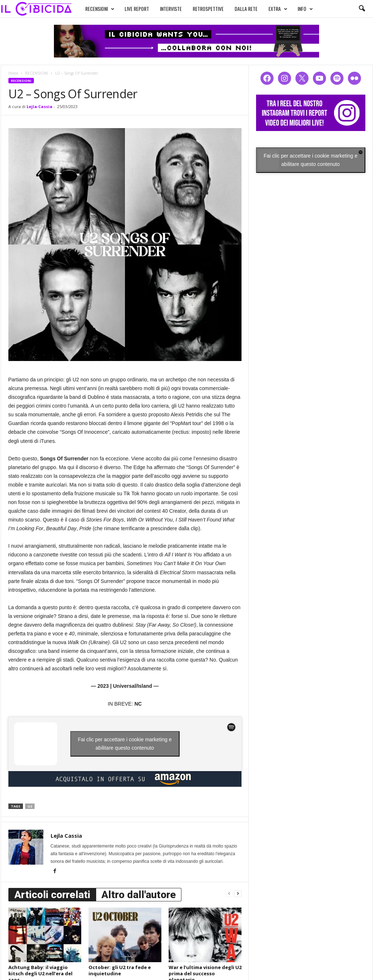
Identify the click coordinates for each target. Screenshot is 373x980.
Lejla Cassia (40, 106)
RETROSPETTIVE (208, 9)
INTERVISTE (171, 9)
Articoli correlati (52, 895)
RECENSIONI (100, 9)
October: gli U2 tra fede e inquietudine (120, 970)
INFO (305, 9)
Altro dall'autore (139, 895)
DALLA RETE (246, 9)
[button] (362, 9)
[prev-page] (229, 893)
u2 (30, 806)
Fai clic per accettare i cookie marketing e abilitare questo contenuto (125, 744)
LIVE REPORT (137, 9)
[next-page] (238, 893)
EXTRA (278, 9)
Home (13, 73)
